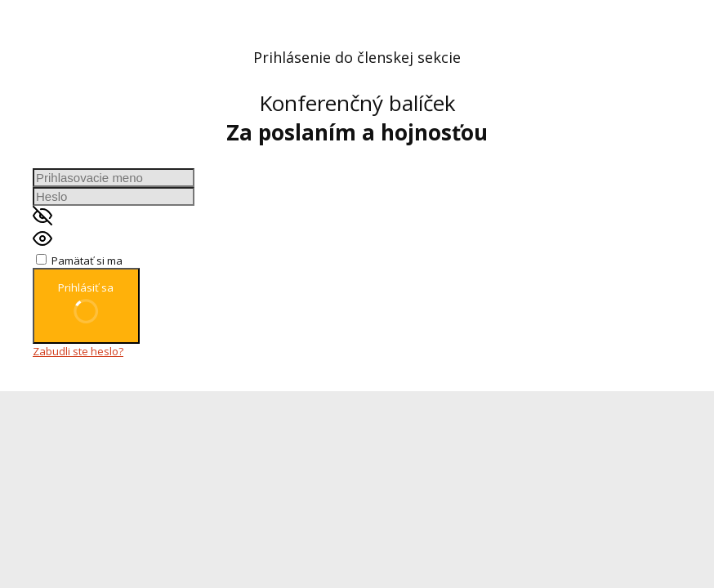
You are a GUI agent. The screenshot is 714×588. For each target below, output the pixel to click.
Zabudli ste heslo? (78, 351)
